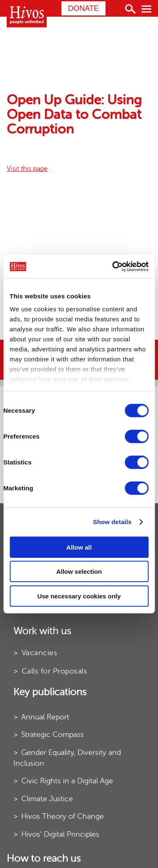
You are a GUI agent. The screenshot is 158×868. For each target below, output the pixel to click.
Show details (112, 522)
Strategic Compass (53, 734)
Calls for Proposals (55, 671)
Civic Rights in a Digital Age (67, 781)
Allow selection (79, 572)
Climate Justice (47, 799)
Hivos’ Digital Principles (60, 834)
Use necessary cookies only (79, 596)
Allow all (79, 547)
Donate (83, 8)
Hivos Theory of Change (63, 816)
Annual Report (45, 717)
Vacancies (40, 653)
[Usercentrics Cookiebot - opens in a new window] (113, 267)
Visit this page (27, 169)
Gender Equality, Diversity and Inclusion (67, 758)
